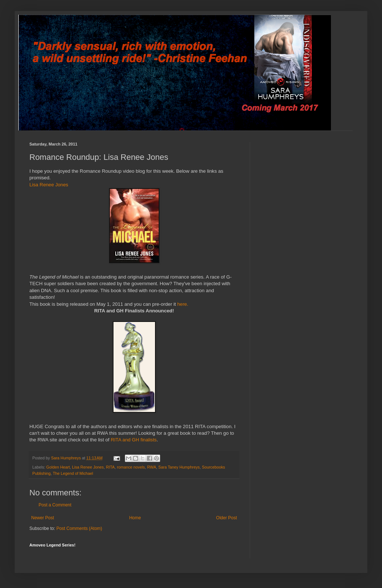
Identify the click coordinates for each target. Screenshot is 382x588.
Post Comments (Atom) (79, 528)
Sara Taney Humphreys (179, 467)
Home (135, 518)
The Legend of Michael (73, 473)
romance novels (131, 467)
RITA (110, 467)
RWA (152, 467)
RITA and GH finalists (134, 440)
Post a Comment (55, 505)
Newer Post (43, 518)
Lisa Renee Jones (49, 185)
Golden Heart (58, 467)
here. (183, 304)
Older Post (226, 518)
